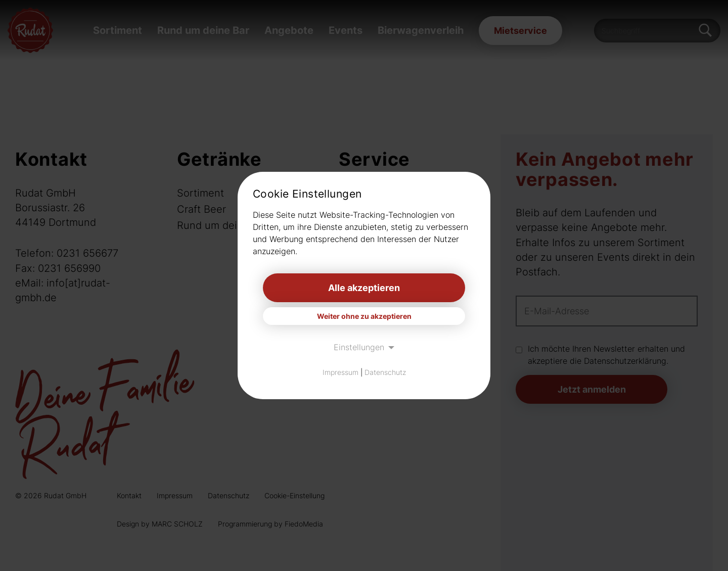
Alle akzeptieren (364, 288)
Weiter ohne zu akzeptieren (364, 316)
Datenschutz (385, 372)
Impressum (340, 372)
